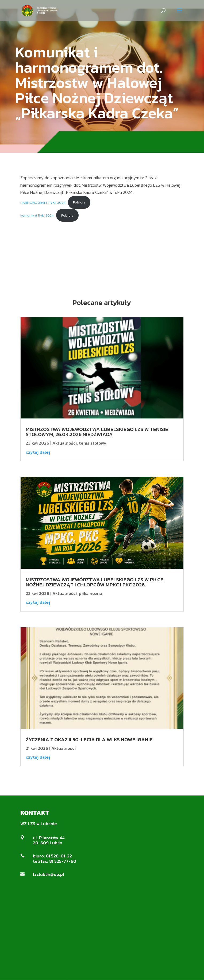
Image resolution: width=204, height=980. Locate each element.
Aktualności (65, 443)
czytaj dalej (38, 452)
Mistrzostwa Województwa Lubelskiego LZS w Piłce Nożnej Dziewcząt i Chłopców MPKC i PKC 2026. (95, 582)
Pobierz (79, 202)
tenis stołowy (93, 443)
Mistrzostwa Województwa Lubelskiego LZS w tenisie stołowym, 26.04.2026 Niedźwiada (97, 432)
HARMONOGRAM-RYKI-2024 (43, 202)
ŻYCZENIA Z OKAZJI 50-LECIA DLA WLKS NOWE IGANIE (89, 740)
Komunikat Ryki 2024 (37, 215)
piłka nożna (91, 593)
